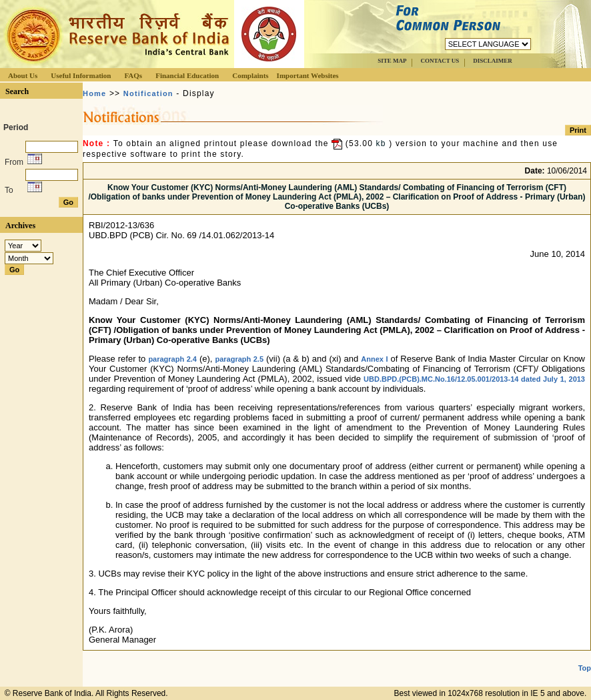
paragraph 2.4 (172, 359)
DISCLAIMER (493, 61)
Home (94, 93)
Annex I (374, 359)
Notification (148, 93)
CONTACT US (440, 61)
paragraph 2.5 (239, 359)
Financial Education (187, 75)
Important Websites (308, 75)
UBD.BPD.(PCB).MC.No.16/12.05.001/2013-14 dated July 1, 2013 (474, 379)
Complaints (250, 75)
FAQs (133, 75)
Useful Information (81, 75)
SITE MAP (392, 61)
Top (585, 668)
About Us (23, 75)
